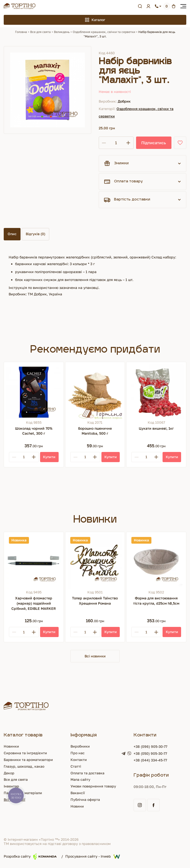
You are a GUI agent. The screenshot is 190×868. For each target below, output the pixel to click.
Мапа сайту (80, 779)
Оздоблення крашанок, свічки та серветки (104, 32)
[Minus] (14, 457)
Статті (76, 766)
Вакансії (78, 793)
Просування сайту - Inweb (93, 857)
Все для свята (40, 32)
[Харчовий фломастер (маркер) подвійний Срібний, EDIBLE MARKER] (34, 562)
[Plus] (34, 457)
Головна (21, 32)
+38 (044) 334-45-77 (150, 760)
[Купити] (49, 457)
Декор (9, 773)
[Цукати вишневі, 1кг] (156, 392)
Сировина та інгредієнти (25, 753)
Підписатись (154, 143)
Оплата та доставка (87, 773)
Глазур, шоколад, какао (24, 766)
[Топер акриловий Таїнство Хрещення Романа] (95, 562)
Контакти (79, 760)
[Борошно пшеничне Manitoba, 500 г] (95, 392)
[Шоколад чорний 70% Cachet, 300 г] (34, 392)
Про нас (78, 753)
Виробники (80, 746)
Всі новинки (95, 656)
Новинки (11, 746)
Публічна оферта (85, 799)
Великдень (62, 32)
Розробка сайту (30, 856)
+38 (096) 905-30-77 (150, 746)
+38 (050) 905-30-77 (150, 754)
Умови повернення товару (93, 786)
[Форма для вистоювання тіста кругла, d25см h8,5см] (156, 562)
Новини (77, 806)
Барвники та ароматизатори (28, 760)
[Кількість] (116, 143)
